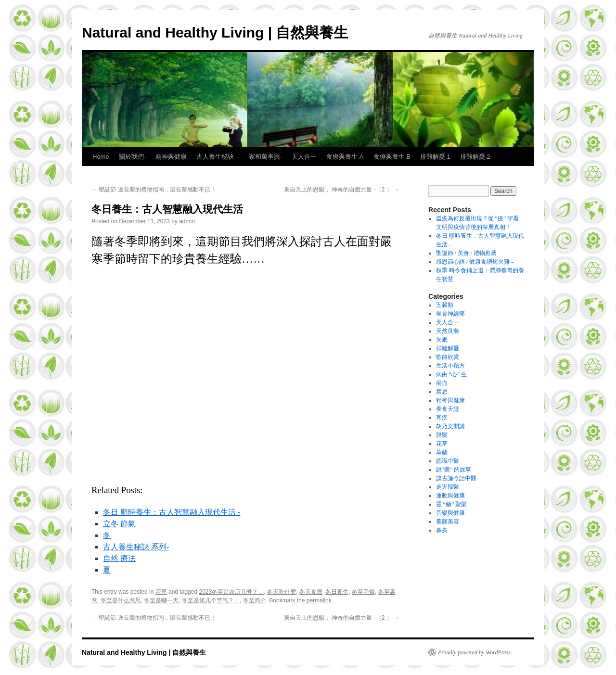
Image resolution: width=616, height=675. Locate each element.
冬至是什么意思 (121, 600)
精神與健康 (171, 157)
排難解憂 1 (435, 157)
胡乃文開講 (450, 426)
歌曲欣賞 (448, 357)
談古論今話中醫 (456, 478)
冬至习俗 (363, 592)
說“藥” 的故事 (454, 470)
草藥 (442, 452)
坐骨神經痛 (450, 314)
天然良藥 (448, 331)
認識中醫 (448, 461)
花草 (161, 592)
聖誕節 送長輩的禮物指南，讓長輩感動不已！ (154, 190)
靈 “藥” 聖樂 (452, 504)
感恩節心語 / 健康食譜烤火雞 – (475, 262)
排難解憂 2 (475, 157)
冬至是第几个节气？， (211, 600)
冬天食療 (311, 592)
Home (101, 157)
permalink (319, 600)
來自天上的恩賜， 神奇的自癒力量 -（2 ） (342, 190)
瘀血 (442, 383)
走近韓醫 (448, 487)
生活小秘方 (450, 366)
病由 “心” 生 (452, 374)
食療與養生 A (345, 157)
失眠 (442, 340)
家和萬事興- (265, 157)
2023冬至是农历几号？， (231, 592)
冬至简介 (255, 600)
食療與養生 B (392, 157)
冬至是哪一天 (161, 600)
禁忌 (442, 392)
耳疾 (442, 418)
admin (187, 221)
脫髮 (442, 435)
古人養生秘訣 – (218, 157)
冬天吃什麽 (282, 592)
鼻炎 (442, 530)
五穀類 (445, 305)
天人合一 (304, 157)
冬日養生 (337, 592)
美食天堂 (448, 409)
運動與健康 (450, 496)
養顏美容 (448, 522)
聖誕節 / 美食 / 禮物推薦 (467, 253)
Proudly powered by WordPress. (475, 652)
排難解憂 (448, 348)
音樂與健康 (450, 513)
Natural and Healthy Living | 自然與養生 (215, 32)
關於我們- (132, 157)
